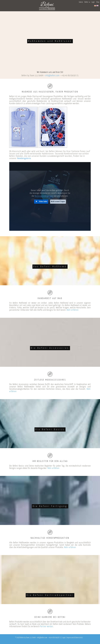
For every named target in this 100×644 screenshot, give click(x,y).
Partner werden (47, 626)
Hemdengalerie (24, 158)
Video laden (43, 202)
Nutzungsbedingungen (44, 196)
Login (93, 2)
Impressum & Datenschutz (75, 638)
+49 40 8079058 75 (70, 76)
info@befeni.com (52, 76)
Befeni (87, 2)
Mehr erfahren (73, 310)
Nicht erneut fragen (58, 202)
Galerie (81, 2)
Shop (98, 2)
